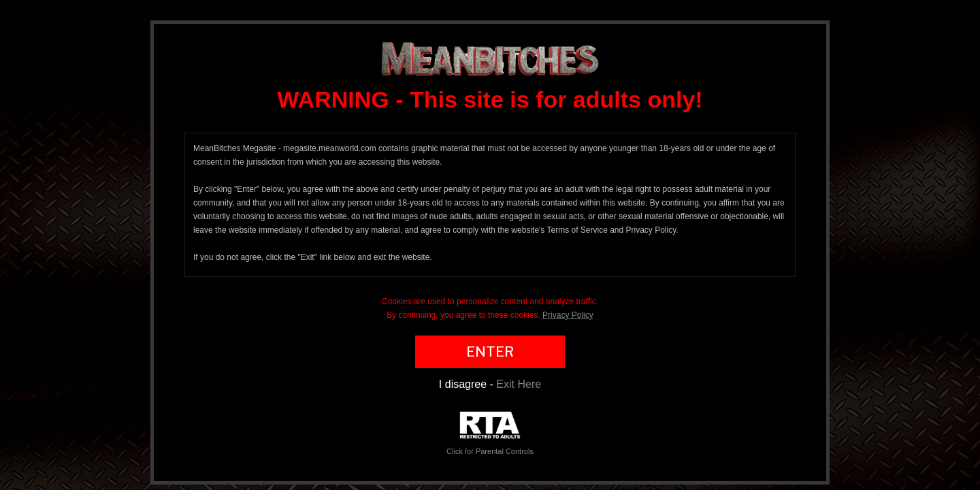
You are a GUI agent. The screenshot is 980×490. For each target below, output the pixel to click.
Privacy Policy (568, 315)
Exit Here (519, 384)
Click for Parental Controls (490, 433)
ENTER (490, 352)
